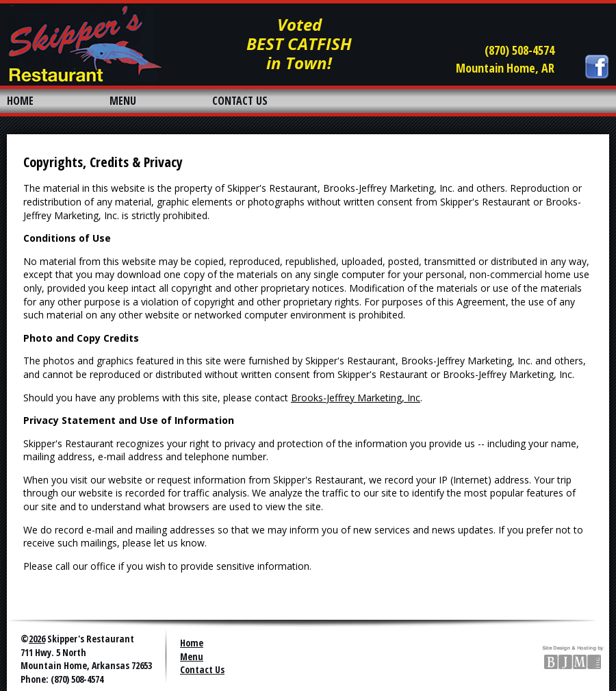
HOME (20, 101)
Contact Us (202, 669)
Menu (192, 656)
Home (192, 643)
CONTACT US (240, 101)
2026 (37, 639)
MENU (123, 101)
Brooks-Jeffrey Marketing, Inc (356, 398)
